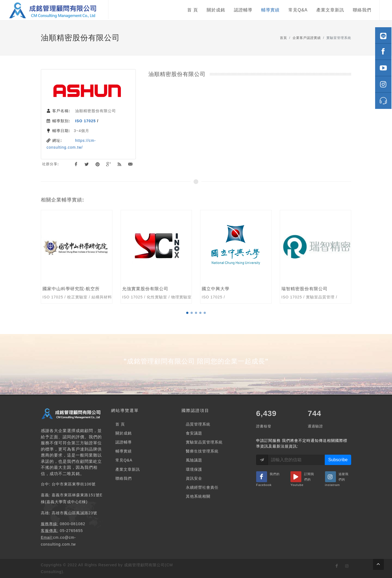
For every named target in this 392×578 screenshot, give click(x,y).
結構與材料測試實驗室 (112, 297)
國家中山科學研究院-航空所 (71, 289)
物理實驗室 (181, 297)
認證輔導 (124, 442)
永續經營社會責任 (202, 487)
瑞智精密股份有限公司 (305, 289)
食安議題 (194, 433)
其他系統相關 (198, 496)
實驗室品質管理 (320, 297)
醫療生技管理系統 (202, 451)
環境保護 (194, 469)
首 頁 (120, 424)
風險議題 (194, 460)
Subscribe (338, 460)
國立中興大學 (216, 289)
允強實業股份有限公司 (145, 289)
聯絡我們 (124, 478)
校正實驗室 (77, 297)
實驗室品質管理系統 (204, 442)
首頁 (283, 38)
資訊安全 (194, 478)
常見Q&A (124, 460)
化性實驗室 (157, 297)
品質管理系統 (198, 424)
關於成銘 (124, 433)
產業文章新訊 (128, 469)
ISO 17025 (85, 121)
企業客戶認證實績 (307, 38)
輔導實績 (124, 451)
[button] (187, 313)
